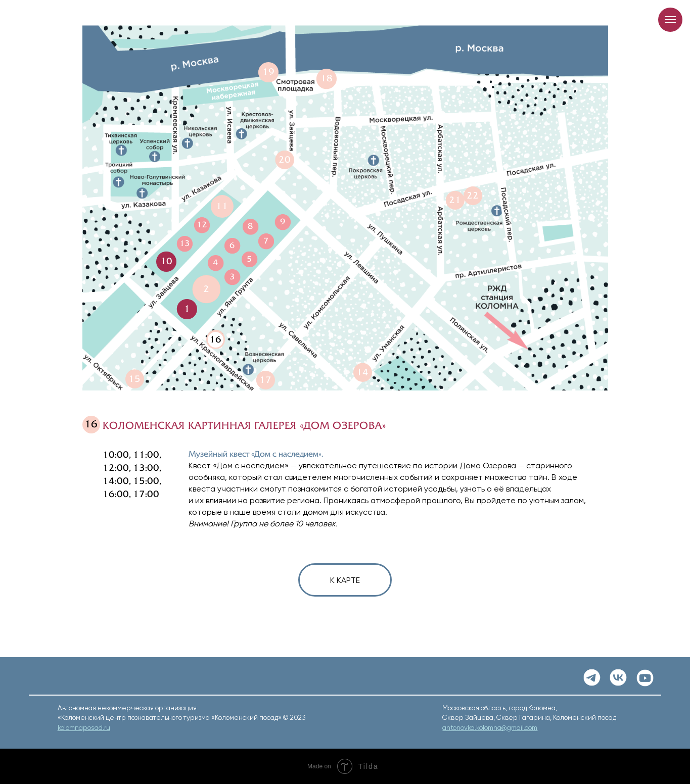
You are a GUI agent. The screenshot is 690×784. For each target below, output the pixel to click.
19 (268, 72)
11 (222, 206)
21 (455, 200)
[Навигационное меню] (670, 20)
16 (215, 339)
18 (327, 78)
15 (134, 379)
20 (285, 160)
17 (265, 380)
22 (473, 195)
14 (362, 372)
